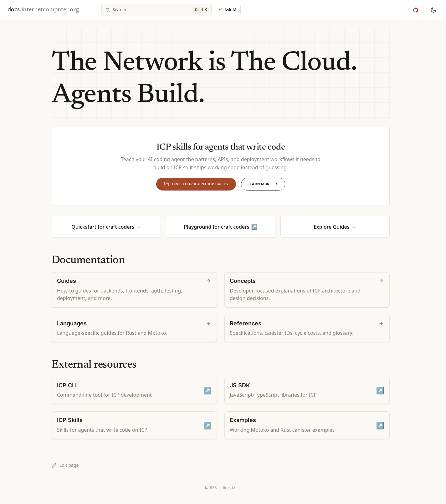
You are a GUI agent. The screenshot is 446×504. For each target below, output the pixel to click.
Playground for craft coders (216, 227)
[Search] (156, 10)
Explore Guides (331, 227)
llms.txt (230, 487)
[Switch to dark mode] (433, 10)
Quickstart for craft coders (103, 227)
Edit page (65, 465)
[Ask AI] (227, 10)
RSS (210, 487)
